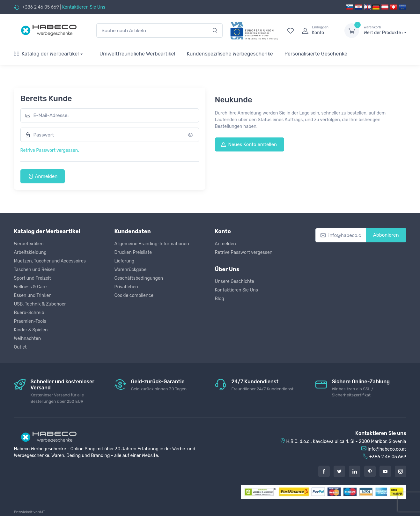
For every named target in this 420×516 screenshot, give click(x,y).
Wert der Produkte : (385, 30)
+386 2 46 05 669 (41, 7)
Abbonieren (386, 235)
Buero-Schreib (29, 313)
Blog (220, 299)
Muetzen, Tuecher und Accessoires (50, 261)
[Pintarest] (370, 471)
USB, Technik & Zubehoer (40, 304)
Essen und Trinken (33, 295)
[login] (317, 31)
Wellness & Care (30, 287)
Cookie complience (134, 295)
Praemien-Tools (30, 321)
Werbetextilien (29, 244)
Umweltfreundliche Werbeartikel (137, 54)
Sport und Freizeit (33, 278)
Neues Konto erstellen (249, 144)
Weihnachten (28, 339)
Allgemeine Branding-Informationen (152, 244)
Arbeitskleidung (30, 252)
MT (42, 512)
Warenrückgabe (131, 270)
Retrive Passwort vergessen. (50, 150)
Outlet (20, 347)
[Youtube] (385, 471)
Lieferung (125, 261)
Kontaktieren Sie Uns (84, 7)
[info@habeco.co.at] (341, 235)
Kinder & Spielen (31, 330)
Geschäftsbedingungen (139, 278)
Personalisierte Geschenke (316, 54)
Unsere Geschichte (235, 281)
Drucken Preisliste (133, 252)
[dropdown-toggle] (352, 31)
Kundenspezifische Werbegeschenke (230, 54)
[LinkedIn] (355, 471)
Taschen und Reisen (35, 270)
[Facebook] (324, 471)
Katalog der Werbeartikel (47, 54)
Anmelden (43, 176)
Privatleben (126, 287)
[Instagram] (401, 471)
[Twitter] (339, 471)
